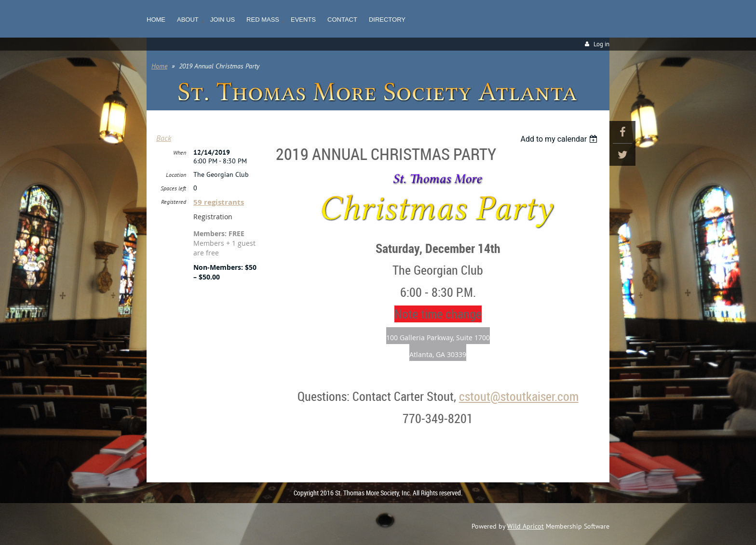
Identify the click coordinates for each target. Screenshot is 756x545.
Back (164, 138)
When (180, 153)
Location (176, 175)
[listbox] (560, 139)
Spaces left (173, 188)
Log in (601, 44)
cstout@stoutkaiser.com (519, 396)
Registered (174, 202)
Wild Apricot (526, 526)
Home (159, 66)
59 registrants (219, 202)
